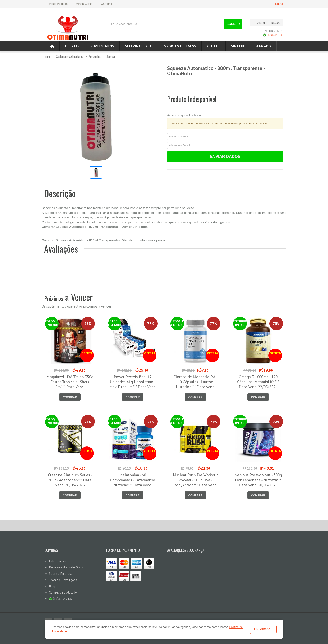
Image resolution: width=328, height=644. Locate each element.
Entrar (279, 4)
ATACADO (264, 46)
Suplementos (102, 46)
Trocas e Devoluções (63, 580)
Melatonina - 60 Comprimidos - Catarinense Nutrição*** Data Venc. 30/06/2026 (133, 482)
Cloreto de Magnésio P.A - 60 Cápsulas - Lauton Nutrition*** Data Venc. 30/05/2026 (195, 384)
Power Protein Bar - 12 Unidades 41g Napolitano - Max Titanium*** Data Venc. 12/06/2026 (133, 384)
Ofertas (72, 46)
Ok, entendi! (263, 629)
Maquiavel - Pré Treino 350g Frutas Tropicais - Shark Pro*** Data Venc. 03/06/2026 (70, 384)
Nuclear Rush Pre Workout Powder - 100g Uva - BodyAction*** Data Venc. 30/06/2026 (195, 482)
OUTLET (214, 46)
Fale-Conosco (58, 561)
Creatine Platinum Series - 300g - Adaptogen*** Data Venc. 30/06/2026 (70, 480)
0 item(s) (265, 23)
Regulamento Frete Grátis (66, 567)
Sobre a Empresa (61, 574)
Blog (52, 586)
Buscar (233, 24)
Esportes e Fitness (179, 46)
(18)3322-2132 (273, 35)
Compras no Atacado (63, 592)
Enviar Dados (225, 156)
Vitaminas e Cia (138, 46)
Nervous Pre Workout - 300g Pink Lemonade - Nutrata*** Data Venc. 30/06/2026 (258, 480)
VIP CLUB (238, 46)
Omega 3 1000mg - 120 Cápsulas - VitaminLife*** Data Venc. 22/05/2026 (258, 382)
